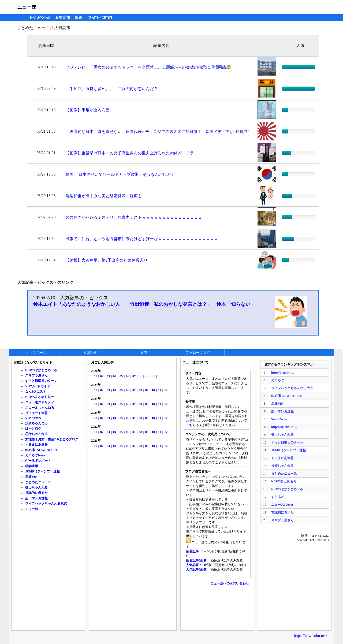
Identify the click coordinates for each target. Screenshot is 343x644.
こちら (191, 425)
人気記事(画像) (197, 569)
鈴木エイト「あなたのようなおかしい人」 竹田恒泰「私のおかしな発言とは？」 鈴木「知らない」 (144, 304)
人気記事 (63, 18)
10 (153, 390)
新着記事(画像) (197, 560)
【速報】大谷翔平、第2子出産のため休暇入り (107, 260)
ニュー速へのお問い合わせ (230, 583)
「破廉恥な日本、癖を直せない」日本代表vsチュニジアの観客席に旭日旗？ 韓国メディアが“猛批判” (157, 132)
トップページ (39, 18)
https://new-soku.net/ (310, 636)
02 (102, 376)
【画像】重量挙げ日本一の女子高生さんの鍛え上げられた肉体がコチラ (130, 153)
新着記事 (192, 551)
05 (121, 376)
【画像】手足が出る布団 (87, 110)
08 (140, 390)
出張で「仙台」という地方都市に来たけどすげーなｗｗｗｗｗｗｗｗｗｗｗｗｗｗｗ (142, 239)
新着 (79, 18)
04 (115, 376)
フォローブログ (101, 18)
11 (160, 390)
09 (147, 390)
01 (95, 376)
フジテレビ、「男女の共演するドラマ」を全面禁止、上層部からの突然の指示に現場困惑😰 (148, 67)
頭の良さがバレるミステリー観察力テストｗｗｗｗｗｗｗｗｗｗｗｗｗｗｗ (134, 217)
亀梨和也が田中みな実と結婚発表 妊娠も (104, 196)
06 (128, 376)
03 (108, 376)
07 (134, 376)
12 (166, 390)
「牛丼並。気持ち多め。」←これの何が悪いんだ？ (112, 89)
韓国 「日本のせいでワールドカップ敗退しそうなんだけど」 (120, 174)
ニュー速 (27, 7)
